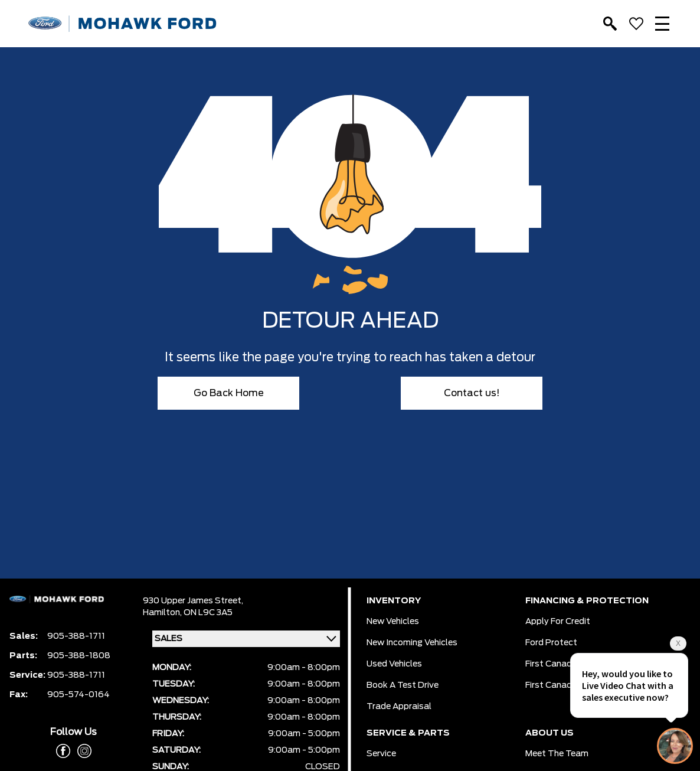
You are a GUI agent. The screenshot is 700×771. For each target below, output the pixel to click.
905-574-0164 (78, 695)
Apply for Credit (558, 622)
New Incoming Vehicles (412, 643)
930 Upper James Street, (193, 601)
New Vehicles (393, 622)
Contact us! (472, 393)
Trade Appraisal (399, 707)
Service (381, 754)
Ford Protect (551, 643)
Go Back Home (229, 393)
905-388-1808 (79, 656)
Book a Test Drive (403, 685)
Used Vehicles (394, 664)
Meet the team (557, 754)
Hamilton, (163, 613)
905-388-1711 (76, 636)
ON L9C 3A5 (208, 613)
